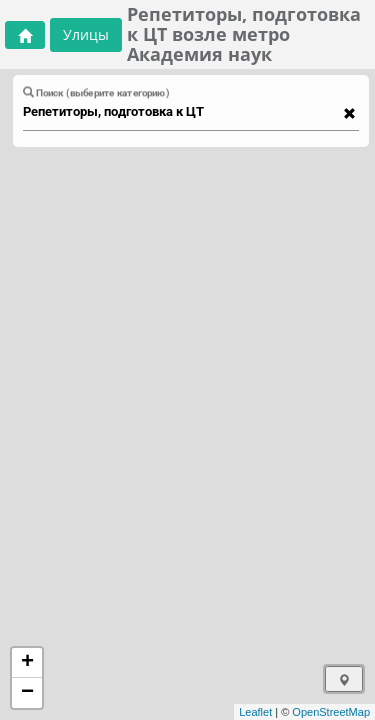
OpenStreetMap (331, 712)
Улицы (86, 34)
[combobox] (181, 112)
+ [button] (27, 663)
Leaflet (255, 712)
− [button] (27, 693)
